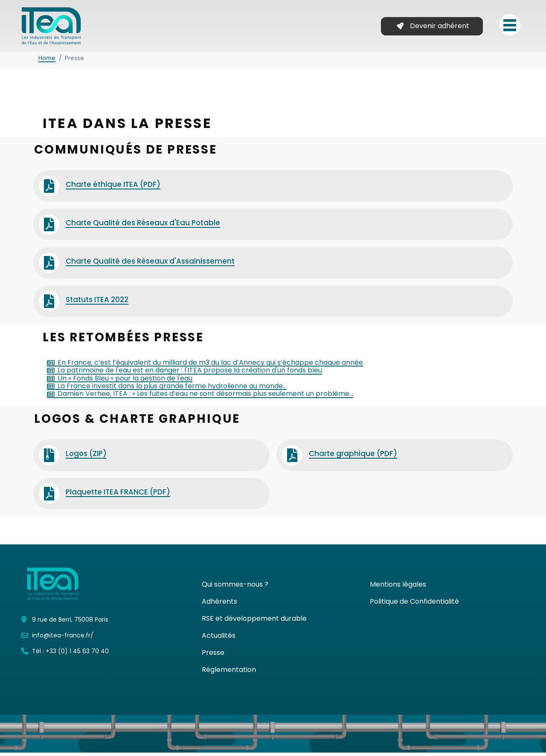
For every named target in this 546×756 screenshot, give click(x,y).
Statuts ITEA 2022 (97, 303)
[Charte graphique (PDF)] (292, 459)
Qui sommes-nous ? (235, 588)
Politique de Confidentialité (414, 605)
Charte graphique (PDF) (353, 457)
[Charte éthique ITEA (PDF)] (49, 189)
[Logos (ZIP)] (49, 459)
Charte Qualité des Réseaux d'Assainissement (150, 265)
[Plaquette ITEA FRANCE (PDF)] (49, 497)
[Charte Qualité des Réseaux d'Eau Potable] (49, 228)
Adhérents (219, 605)
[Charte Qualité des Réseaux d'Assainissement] (49, 266)
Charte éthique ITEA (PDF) (113, 188)
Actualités (219, 639)
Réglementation (229, 673)
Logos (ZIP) (86, 457)
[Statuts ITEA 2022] (49, 305)
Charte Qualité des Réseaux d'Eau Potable (143, 226)
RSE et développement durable (254, 622)
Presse (213, 656)
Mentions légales (398, 588)
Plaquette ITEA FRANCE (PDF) (118, 495)
